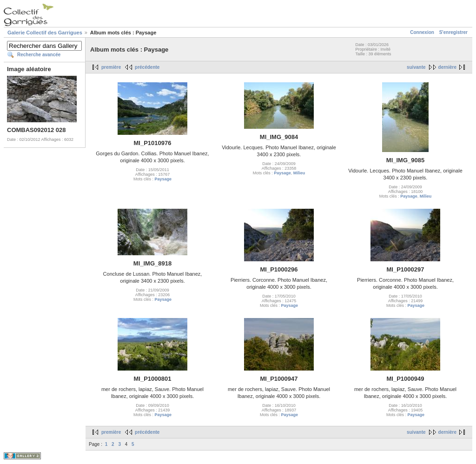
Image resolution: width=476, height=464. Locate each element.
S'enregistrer (453, 32)
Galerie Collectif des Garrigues (45, 33)
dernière (447, 67)
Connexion (422, 32)
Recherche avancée (39, 55)
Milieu (299, 173)
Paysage (163, 179)
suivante (416, 67)
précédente (147, 67)
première (111, 67)
